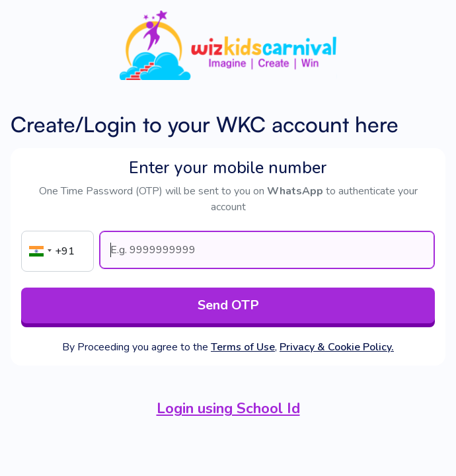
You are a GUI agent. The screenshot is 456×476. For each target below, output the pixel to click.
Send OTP (228, 305)
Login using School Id (228, 408)
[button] (38, 251)
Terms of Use (243, 347)
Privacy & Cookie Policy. (337, 347)
